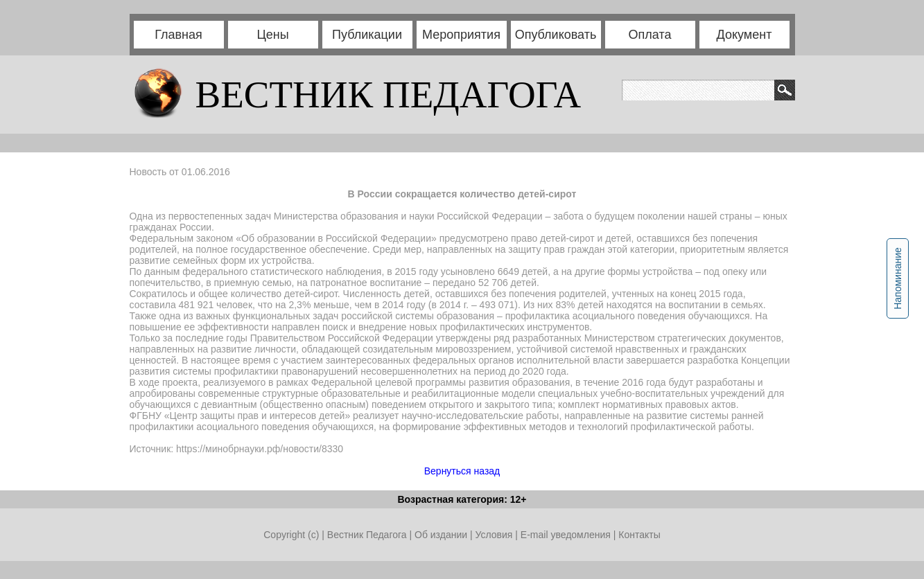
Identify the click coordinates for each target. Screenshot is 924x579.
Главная (178, 35)
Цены (272, 35)
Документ (744, 35)
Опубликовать (556, 35)
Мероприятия (461, 35)
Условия (495, 535)
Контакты (639, 535)
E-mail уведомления (566, 535)
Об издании (441, 535)
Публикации (367, 35)
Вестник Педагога (368, 535)
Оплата (650, 35)
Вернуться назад (462, 471)
